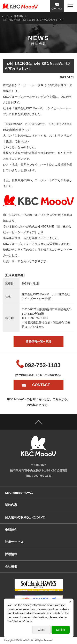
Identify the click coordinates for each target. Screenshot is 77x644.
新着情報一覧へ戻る (39, 342)
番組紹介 (11, 529)
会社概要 (11, 566)
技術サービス (14, 542)
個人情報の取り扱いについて (25, 517)
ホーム (5, 16)
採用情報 (11, 554)
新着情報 (19, 16)
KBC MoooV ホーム (19, 493)
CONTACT (57, 9)
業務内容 (11, 505)
